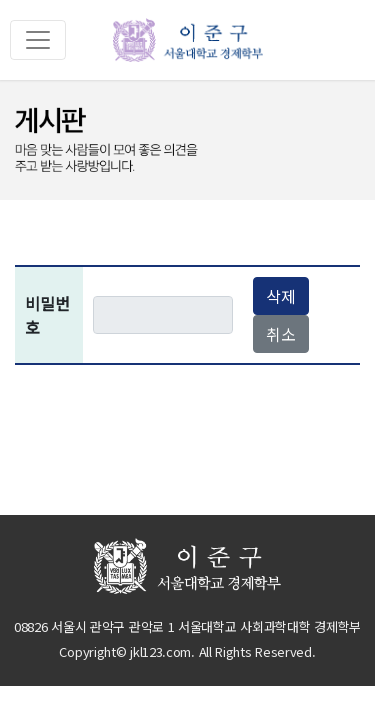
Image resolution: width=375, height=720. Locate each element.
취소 (281, 334)
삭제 (281, 296)
